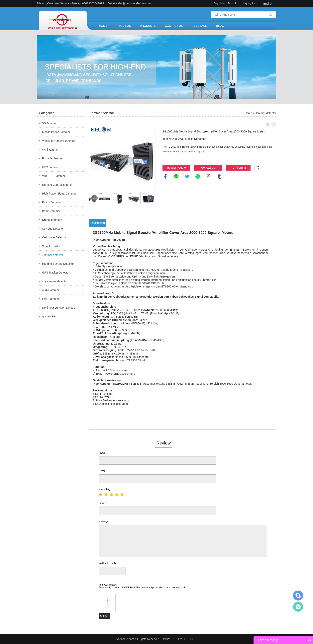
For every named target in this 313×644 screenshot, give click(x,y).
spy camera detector (55, 281)
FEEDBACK (200, 26)
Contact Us (208, 168)
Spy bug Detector (53, 229)
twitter (187, 176)
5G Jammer (49, 123)
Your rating (104, 489)
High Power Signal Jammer (59, 194)
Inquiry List (250, 3)
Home (248, 113)
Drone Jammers (52, 220)
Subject (103, 503)
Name (102, 453)
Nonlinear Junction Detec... (59, 308)
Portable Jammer (53, 158)
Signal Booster (51, 246)
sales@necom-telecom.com (133, 3)
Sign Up (232, 3)
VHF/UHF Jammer (54, 176)
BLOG (220, 26)
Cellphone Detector (54, 237)
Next (150, 198)
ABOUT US (124, 26)
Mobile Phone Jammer (56, 132)
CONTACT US (174, 26)
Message (104, 521)
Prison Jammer (52, 202)
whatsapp (198, 176)
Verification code (107, 563)
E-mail (102, 471)
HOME (103, 26)
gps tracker (49, 316)
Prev (94, 198)
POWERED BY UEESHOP (180, 639)
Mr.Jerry (298, 596)
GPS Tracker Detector (56, 273)
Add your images (142, 586)
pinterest (209, 176)
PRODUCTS (148, 26)
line (176, 176)
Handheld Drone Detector (58, 264)
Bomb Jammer (51, 211)
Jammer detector (53, 255)
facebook (165, 176)
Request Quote (176, 168)
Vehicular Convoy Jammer (58, 141)
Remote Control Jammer (57, 185)
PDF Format (238, 168)
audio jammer (51, 290)
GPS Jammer (51, 167)
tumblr (219, 176)
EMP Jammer (51, 299)
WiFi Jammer (50, 150)
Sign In (218, 3)
